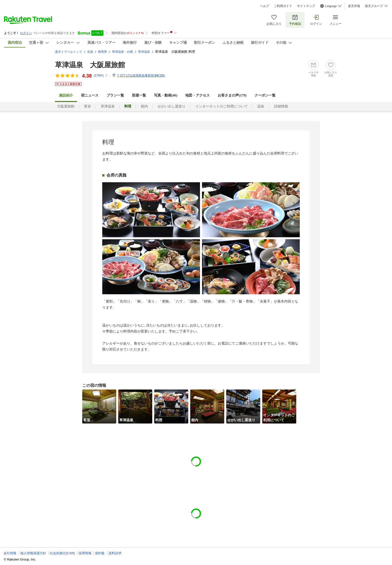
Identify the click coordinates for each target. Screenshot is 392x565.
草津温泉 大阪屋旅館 (90, 65)
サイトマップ (306, 6)
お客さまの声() (232, 95)
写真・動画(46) (166, 95)
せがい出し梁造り (171, 106)
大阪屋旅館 (66, 106)
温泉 (261, 106)
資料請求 (115, 553)
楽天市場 (354, 6)
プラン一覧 (115, 95)
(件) (101, 75)
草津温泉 (108, 106)
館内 (144, 106)
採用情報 (85, 553)
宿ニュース (90, 95)
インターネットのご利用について (221, 106)
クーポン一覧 (265, 95)
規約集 (100, 553)
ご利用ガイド (283, 6)
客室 (87, 106)
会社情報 (10, 553)
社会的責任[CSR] (62, 553)
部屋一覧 (139, 95)
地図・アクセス (197, 95)
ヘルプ (264, 6)
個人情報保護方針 (33, 553)
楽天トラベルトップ (68, 52)
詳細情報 (281, 106)
